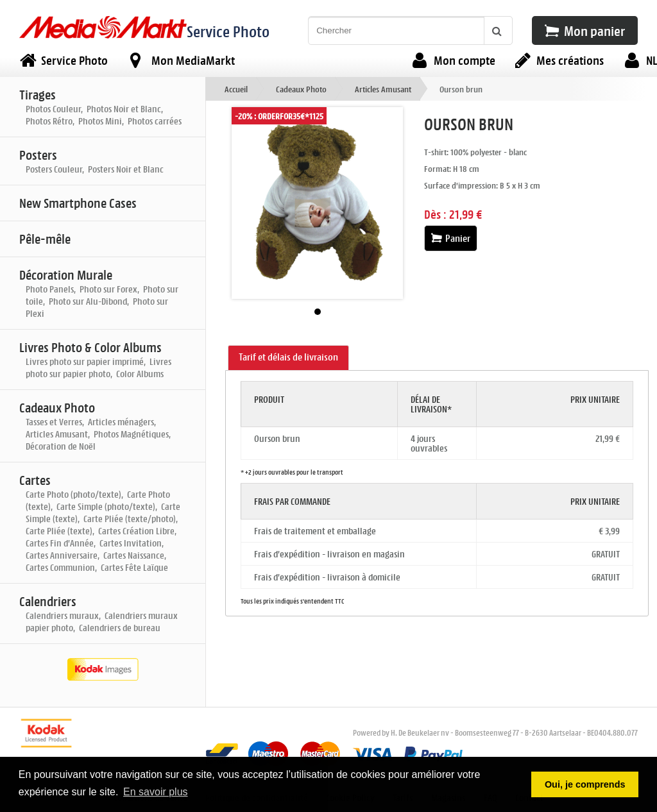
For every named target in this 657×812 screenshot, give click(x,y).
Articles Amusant (383, 89)
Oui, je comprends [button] (585, 784)
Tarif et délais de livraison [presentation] (288, 357)
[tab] (288, 358)
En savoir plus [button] (156, 792)
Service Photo (228, 31)
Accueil (236, 89)
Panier (451, 238)
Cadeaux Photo (301, 89)
